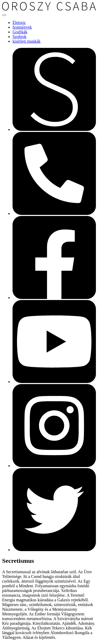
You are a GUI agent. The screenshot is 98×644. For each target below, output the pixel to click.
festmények (22, 27)
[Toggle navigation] (4, 15)
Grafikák (20, 32)
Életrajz (19, 23)
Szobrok (19, 37)
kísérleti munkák (27, 41)
